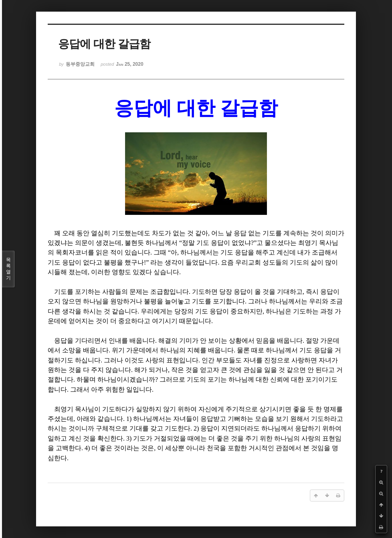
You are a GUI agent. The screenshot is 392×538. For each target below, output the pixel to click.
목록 (8, 269)
